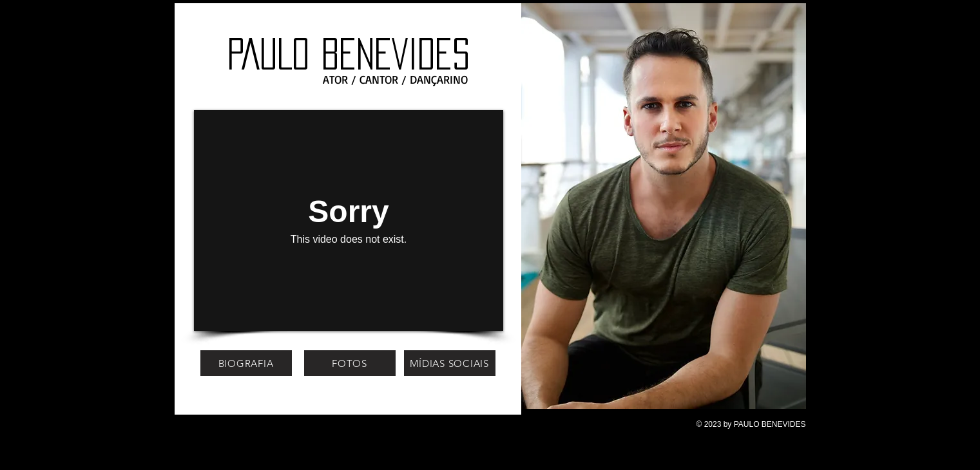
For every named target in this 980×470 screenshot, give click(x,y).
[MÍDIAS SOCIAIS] (450, 363)
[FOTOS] (350, 363)
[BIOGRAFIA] (246, 363)
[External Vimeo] (349, 221)
